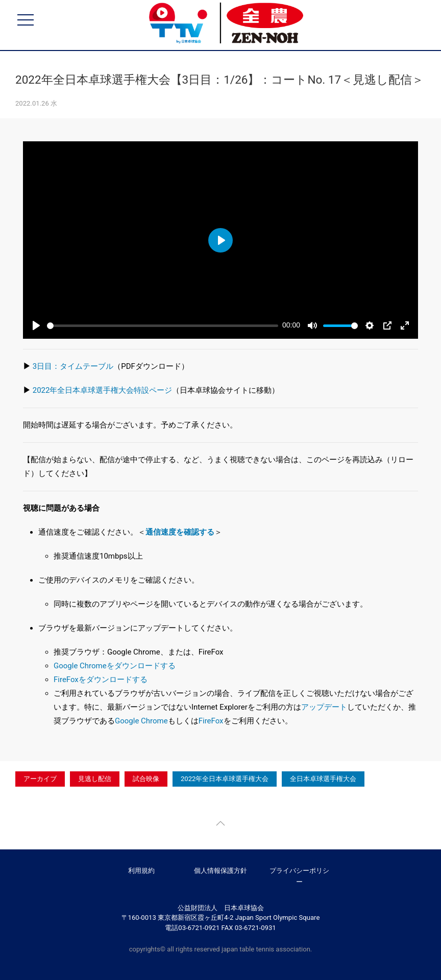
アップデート (324, 707)
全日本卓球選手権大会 (323, 779)
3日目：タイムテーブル (73, 366)
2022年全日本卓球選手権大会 (225, 779)
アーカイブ (40, 779)
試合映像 (146, 779)
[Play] (36, 325)
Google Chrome (141, 721)
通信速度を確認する (180, 532)
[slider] (163, 326)
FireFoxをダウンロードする (101, 680)
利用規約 (141, 871)
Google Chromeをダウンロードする (115, 666)
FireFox (211, 721)
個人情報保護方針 (220, 871)
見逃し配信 (95, 779)
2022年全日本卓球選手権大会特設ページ (103, 390)
